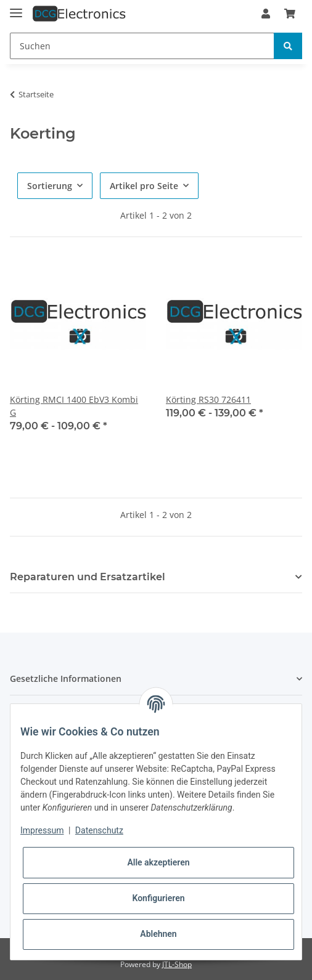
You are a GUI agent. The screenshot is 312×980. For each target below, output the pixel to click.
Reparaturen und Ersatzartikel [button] (88, 577)
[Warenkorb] (290, 14)
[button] (266, 14)
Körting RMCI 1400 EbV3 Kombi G (74, 406)
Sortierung (50, 186)
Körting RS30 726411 (208, 399)
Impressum (42, 830)
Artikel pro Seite (144, 186)
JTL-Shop (177, 964)
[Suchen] (142, 46)
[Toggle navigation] (16, 8)
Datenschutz (99, 830)
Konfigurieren (158, 898)
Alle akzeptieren (158, 862)
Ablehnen (158, 934)
